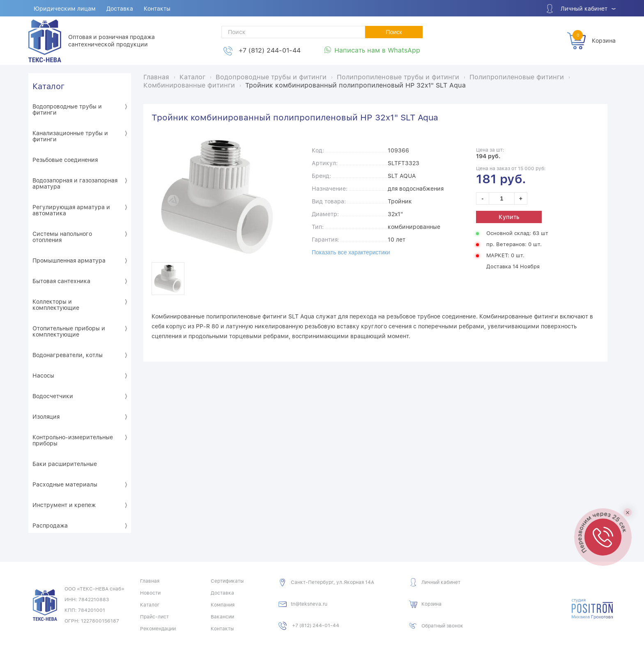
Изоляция (46, 417)
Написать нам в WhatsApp (377, 50)
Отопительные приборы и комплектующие (69, 331)
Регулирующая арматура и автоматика (71, 210)
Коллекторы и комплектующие (56, 305)
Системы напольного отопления (62, 237)
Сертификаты (227, 581)
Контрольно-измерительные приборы (73, 440)
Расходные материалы (65, 484)
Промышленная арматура (69, 261)
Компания (223, 605)
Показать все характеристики (351, 252)
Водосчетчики (53, 396)
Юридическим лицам (65, 9)
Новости (150, 593)
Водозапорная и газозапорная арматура (75, 183)
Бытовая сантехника (61, 281)
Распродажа (50, 526)
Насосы (43, 376)
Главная (150, 581)
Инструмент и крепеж (64, 505)
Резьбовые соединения (65, 160)
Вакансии (222, 617)
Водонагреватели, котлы (68, 355)
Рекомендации (158, 629)
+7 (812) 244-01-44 (270, 50)
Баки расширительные (65, 464)
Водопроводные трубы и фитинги (67, 110)
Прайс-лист (154, 617)
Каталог (48, 86)
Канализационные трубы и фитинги (70, 136)
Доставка (120, 9)
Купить (509, 217)
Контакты (157, 9)
